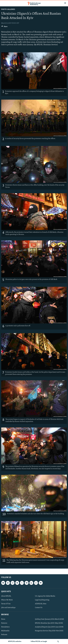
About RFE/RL (6, 596)
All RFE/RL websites (15, 641)
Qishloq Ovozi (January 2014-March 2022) (49, 619)
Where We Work (7, 600)
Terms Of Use (6, 604)
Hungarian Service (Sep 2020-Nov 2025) (49, 631)
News (3, 619)
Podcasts (4, 635)
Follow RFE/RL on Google (39, 641)
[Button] (4, 27)
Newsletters (5, 627)
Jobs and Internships (8, 608)
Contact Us (39, 608)
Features (4, 623)
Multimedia (5, 631)
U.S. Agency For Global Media (45, 596)
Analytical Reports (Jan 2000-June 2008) (49, 627)
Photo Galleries (8, 9)
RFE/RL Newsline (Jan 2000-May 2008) (49, 623)
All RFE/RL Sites (41, 604)
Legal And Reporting (42, 600)
